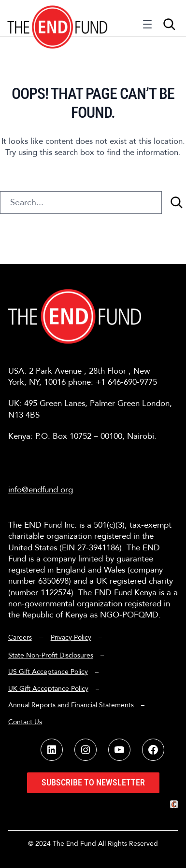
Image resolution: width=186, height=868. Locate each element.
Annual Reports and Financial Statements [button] (71, 705)
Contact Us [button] (25, 722)
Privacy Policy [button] (71, 637)
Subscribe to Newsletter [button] (93, 782)
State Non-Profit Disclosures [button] (51, 655)
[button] (58, 18)
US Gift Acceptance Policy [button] (48, 672)
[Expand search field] (169, 24)
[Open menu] (147, 27)
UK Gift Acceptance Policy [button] (48, 689)
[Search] (176, 203)
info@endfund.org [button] (41, 490)
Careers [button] (20, 637)
